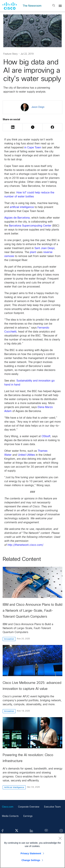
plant (33, 252)
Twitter (33, 127)
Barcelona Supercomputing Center (30, 226)
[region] (32, 851)
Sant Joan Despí (44, 248)
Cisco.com (8, 807)
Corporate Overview (29, 807)
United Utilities (26, 455)
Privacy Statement (31, 853)
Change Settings (31, 860)
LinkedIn (13, 127)
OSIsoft (46, 436)
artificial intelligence (22, 207)
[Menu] (60, 6)
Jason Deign (38, 107)
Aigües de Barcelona (17, 218)
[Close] (60, 838)
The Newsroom (32, 6)
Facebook (52, 127)
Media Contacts (10, 816)
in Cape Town (33, 148)
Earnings (28, 816)
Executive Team (52, 807)
